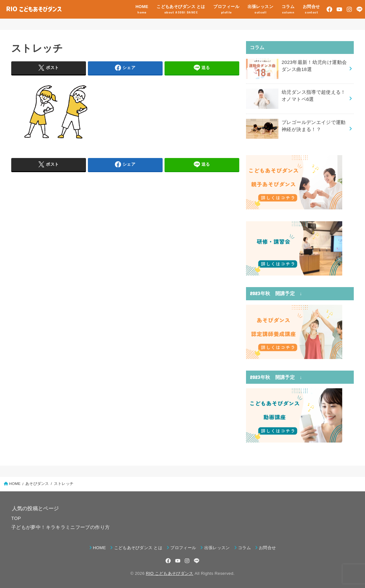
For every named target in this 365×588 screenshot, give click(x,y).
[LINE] (359, 9)
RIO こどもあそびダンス (170, 573)
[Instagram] (349, 9)
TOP (16, 518)
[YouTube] (339, 9)
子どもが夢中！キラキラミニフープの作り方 (60, 527)
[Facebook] (329, 9)
